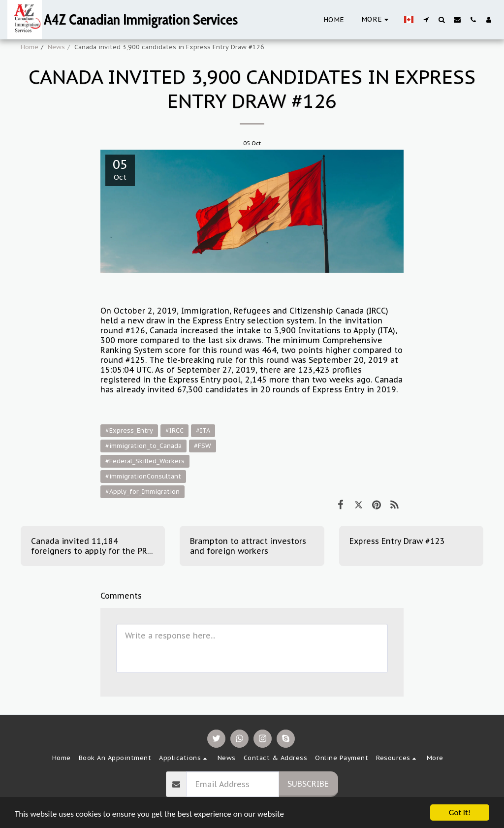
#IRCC (174, 430)
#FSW (203, 446)
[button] (426, 19)
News (56, 47)
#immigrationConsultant (143, 476)
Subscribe (308, 784)
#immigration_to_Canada (143, 446)
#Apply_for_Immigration (142, 492)
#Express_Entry (129, 430)
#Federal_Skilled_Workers (145, 461)
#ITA (203, 430)
